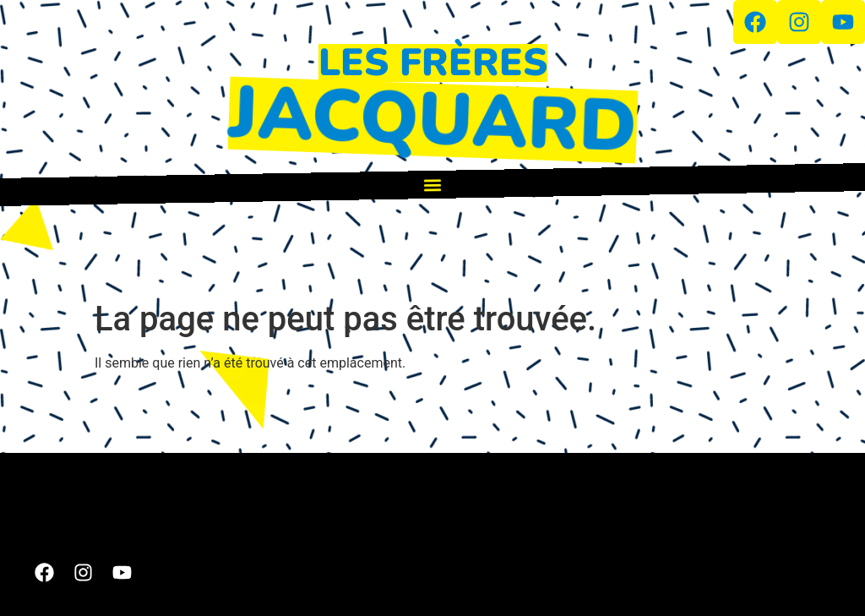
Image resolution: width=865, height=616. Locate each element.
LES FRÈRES (433, 63)
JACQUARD (433, 120)
